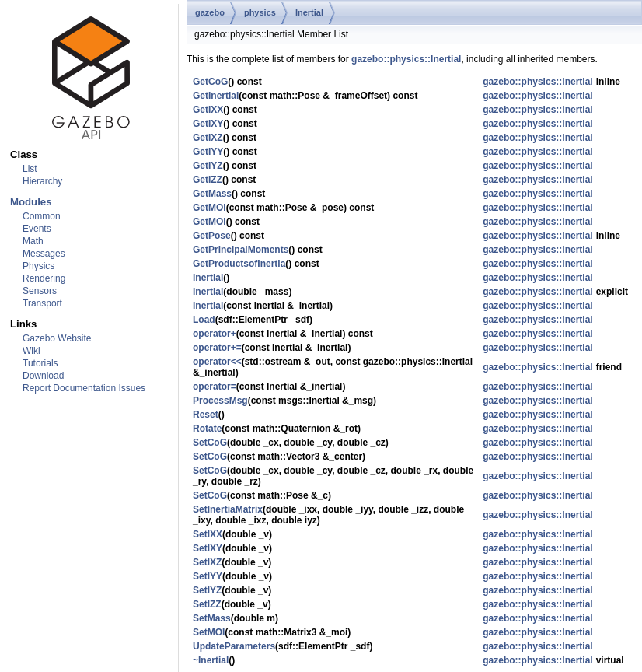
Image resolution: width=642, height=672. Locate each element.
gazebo (210, 12)
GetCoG (210, 82)
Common (42, 216)
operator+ (215, 334)
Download (43, 376)
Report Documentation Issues (84, 388)
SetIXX (208, 534)
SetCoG (210, 443)
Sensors (40, 291)
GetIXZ (208, 138)
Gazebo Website (57, 338)
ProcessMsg (220, 401)
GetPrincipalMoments (241, 250)
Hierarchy (42, 181)
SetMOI (209, 632)
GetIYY (208, 152)
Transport (42, 303)
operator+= (217, 348)
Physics (38, 266)
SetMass (212, 618)
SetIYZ (207, 590)
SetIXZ (207, 562)
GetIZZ (208, 180)
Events (37, 229)
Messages (44, 254)
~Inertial (211, 660)
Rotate (207, 429)
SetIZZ (207, 604)
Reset (206, 415)
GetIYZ (208, 166)
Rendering (44, 278)
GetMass (212, 194)
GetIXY (208, 124)
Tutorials (40, 363)
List (30, 169)
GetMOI (209, 208)
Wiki (31, 351)
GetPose (212, 236)
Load (204, 320)
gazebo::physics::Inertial (406, 59)
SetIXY (208, 548)
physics (260, 12)
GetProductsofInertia (239, 264)
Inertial (309, 12)
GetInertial (216, 96)
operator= (215, 387)
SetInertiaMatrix (228, 509)
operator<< (217, 362)
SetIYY (208, 576)
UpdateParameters (234, 646)
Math (33, 241)
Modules (31, 202)
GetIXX (208, 110)
